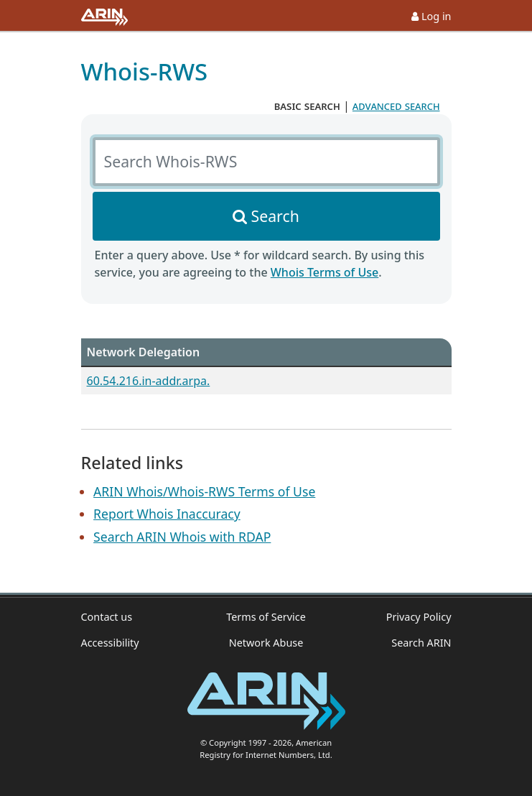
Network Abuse (266, 643)
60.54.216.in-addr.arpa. (149, 381)
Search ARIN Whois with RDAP (182, 537)
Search (275, 216)
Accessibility (110, 643)
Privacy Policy (419, 617)
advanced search (396, 106)
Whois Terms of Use (325, 272)
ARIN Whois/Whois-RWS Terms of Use (204, 491)
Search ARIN (421, 643)
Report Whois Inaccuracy (167, 514)
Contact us (107, 617)
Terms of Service (266, 617)
